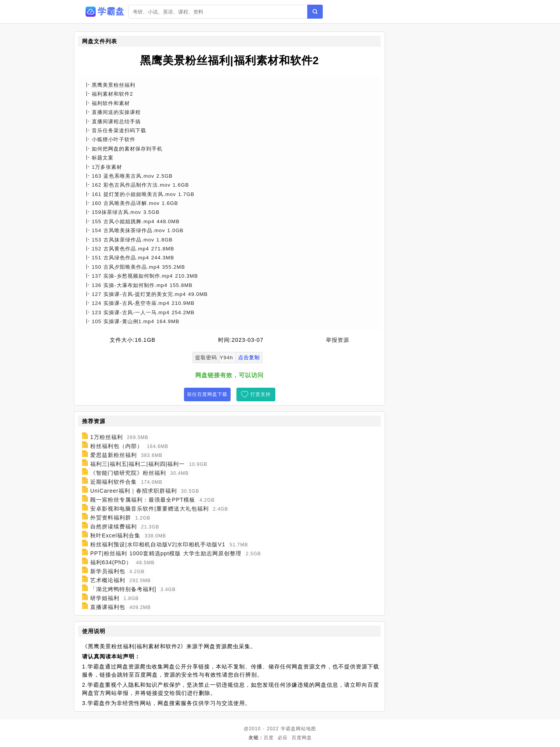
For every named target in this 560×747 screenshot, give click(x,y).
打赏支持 (261, 394)
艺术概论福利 (108, 580)
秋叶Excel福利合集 (115, 535)
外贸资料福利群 (111, 518)
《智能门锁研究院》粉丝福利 (128, 473)
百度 (269, 738)
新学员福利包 (108, 571)
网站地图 (306, 729)
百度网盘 (302, 738)
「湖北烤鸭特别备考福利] (123, 589)
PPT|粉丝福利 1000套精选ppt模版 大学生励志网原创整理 (166, 553)
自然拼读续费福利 (114, 527)
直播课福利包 (108, 607)
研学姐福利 (105, 598)
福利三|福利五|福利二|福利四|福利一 (138, 464)
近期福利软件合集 (114, 482)
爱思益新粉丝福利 (114, 455)
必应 (283, 738)
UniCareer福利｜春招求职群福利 (134, 491)
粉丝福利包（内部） (116, 446)
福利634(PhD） (111, 562)
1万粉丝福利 (107, 437)
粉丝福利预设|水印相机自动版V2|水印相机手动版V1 (158, 544)
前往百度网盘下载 (207, 394)
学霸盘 (288, 729)
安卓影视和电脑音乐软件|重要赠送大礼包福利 (150, 509)
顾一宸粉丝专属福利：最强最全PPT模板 (143, 500)
